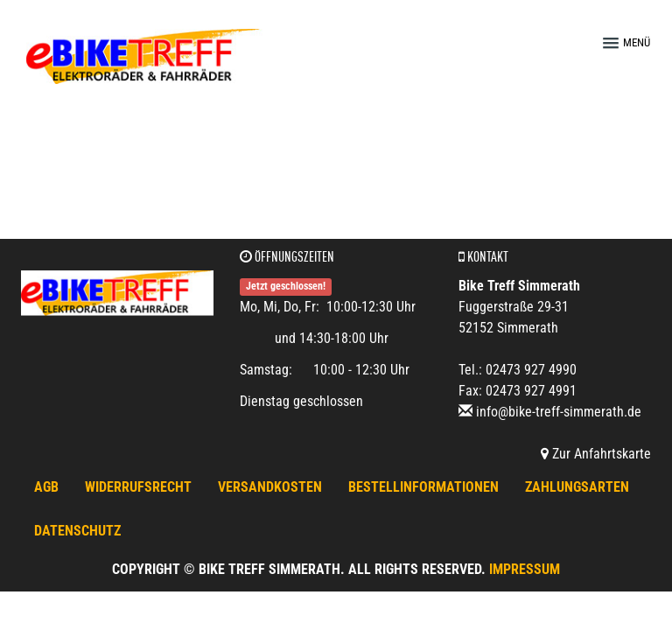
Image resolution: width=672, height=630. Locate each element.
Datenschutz (77, 531)
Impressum (525, 569)
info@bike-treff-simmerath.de (559, 412)
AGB (46, 487)
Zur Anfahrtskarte (596, 454)
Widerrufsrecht (138, 487)
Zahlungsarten (577, 487)
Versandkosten (270, 487)
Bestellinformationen (423, 487)
